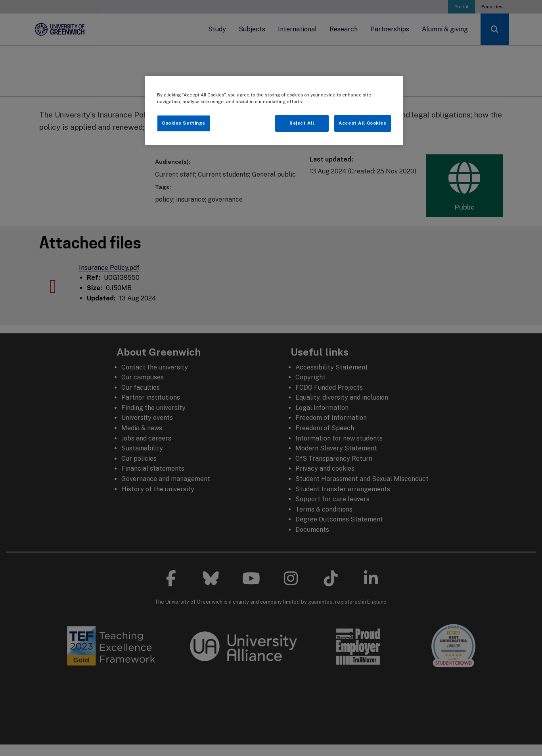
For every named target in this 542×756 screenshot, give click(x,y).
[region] (274, 111)
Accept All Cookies (362, 123)
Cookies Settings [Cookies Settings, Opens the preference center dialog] (184, 123)
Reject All (302, 123)
